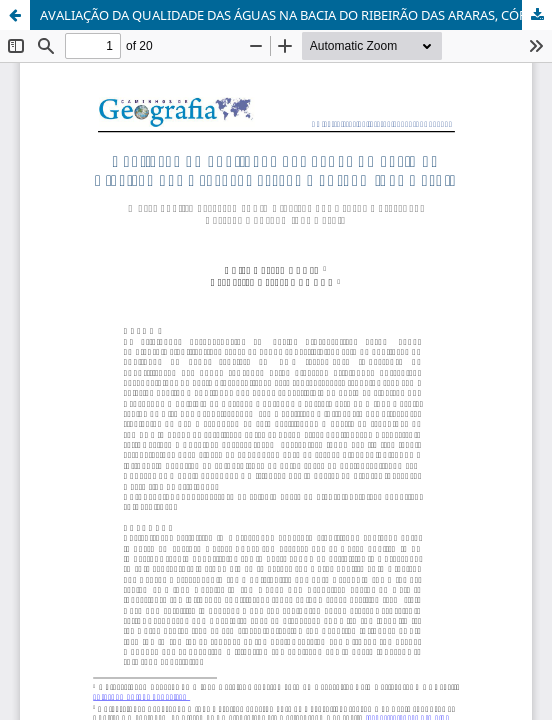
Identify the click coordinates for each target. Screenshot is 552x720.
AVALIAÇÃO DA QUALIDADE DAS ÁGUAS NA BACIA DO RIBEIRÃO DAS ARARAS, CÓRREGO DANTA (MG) (296, 15)
